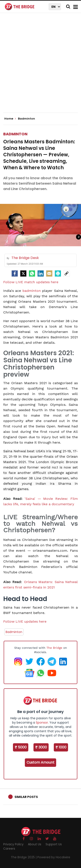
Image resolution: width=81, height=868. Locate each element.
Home (10, 119)
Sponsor (42, 723)
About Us (35, 844)
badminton (32, 291)
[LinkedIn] (41, 273)
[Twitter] (23, 273)
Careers (9, 849)
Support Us (54, 844)
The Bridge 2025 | (24, 857)
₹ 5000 (21, 747)
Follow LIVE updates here (25, 621)
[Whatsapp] (32, 273)
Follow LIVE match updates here (31, 282)
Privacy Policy (13, 844)
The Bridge (54, 648)
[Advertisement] (40, 66)
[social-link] (67, 273)
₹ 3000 (41, 747)
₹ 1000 (61, 747)
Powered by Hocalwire (54, 857)
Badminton (15, 134)
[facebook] (15, 273)
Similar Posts (26, 797)
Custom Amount (40, 762)
